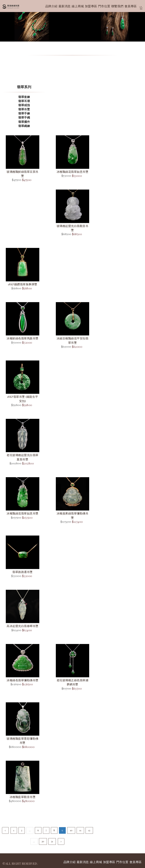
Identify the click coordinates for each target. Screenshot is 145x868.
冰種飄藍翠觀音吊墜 (23, 797)
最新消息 (65, 6)
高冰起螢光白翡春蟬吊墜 (23, 626)
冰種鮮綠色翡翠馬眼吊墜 (23, 338)
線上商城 (78, 6)
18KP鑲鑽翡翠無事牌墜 (23, 284)
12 (89, 830)
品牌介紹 (51, 6)
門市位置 (104, 6)
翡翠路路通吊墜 (23, 572)
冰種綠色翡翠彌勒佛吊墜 (23, 680)
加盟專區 (91, 6)
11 (80, 830)
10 (71, 830)
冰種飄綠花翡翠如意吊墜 (73, 172)
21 (52, 841)
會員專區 (131, 6)
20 (43, 841)
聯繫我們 (117, 6)
